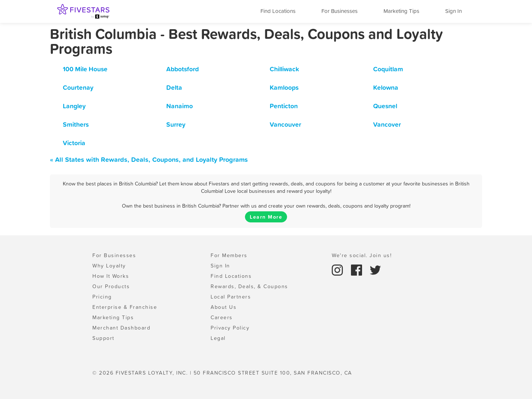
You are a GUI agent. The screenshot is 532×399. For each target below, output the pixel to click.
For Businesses (340, 11)
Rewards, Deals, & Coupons (249, 286)
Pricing (102, 297)
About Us (224, 307)
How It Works (111, 276)
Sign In (453, 11)
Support (103, 338)
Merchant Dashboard (121, 328)
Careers (222, 317)
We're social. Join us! (362, 255)
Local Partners (231, 297)
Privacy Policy (230, 328)
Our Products (111, 286)
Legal (218, 338)
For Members (229, 255)
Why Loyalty (109, 266)
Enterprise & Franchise (125, 307)
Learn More (266, 217)
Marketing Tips (401, 11)
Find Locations (278, 11)
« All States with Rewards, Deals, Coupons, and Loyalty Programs (149, 159)
